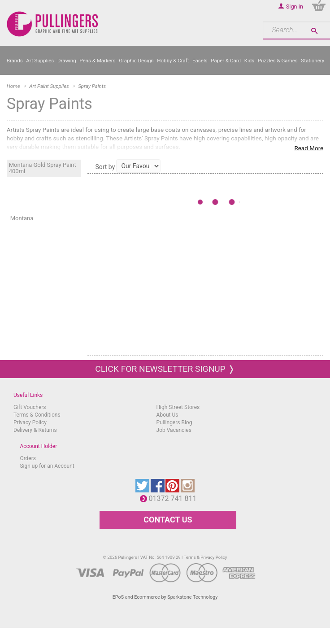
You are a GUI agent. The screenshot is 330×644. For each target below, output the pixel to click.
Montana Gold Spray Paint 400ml (43, 168)
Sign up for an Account (47, 466)
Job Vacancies (174, 430)
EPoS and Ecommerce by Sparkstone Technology (165, 597)
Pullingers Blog (174, 422)
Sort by (105, 167)
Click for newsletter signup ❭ (165, 369)
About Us (167, 415)
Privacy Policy (30, 422)
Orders (28, 458)
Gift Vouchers (30, 407)
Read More (309, 148)
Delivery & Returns (35, 430)
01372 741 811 (175, 498)
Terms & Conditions (37, 415)
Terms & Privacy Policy (206, 557)
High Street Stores (178, 407)
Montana (22, 218)
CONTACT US (168, 520)
